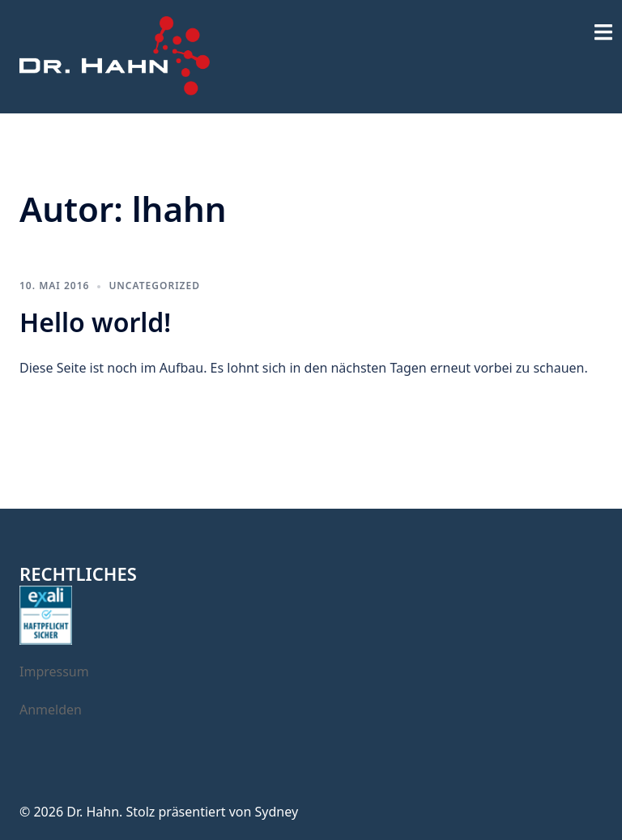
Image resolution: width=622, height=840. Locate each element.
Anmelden (51, 710)
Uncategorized (154, 286)
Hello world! (95, 322)
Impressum (54, 672)
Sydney (277, 812)
